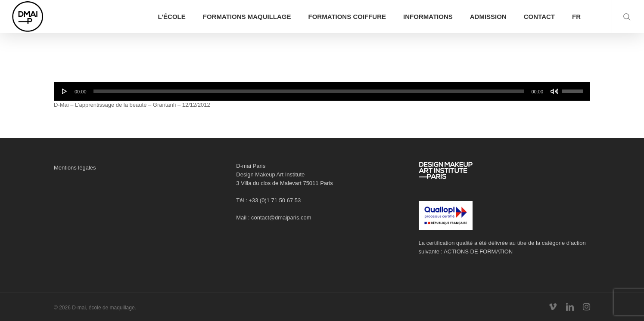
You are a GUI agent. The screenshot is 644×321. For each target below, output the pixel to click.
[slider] (309, 91)
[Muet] (554, 91)
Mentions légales (75, 168)
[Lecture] (65, 91)
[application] (322, 91)
